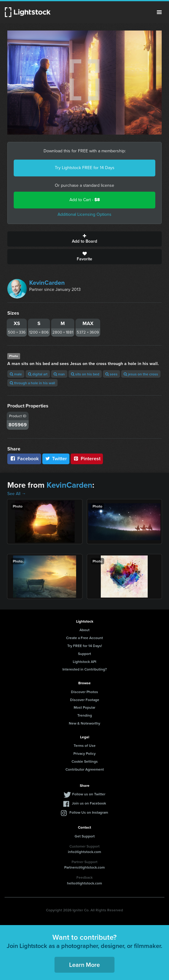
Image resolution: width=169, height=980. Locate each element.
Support (84, 654)
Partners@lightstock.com (84, 867)
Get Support (85, 836)
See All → (17, 494)
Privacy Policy (84, 753)
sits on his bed (85, 374)
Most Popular (84, 707)
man (59, 374)
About (84, 630)
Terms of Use (85, 745)
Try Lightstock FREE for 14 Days (85, 168)
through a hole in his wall (32, 383)
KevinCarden (47, 283)
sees (111, 374)
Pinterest (87, 459)
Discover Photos (84, 692)
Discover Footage (85, 700)
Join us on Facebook (89, 803)
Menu (159, 12)
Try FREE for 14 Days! (85, 646)
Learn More (84, 965)
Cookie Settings (85, 761)
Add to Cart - (85, 200)
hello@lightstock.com (84, 883)
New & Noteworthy (84, 723)
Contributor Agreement (85, 769)
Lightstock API (84, 662)
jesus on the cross (141, 374)
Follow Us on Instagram (89, 812)
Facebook (24, 459)
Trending (85, 715)
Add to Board (84, 239)
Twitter (56, 459)
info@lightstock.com (84, 852)
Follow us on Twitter (89, 794)
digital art (38, 374)
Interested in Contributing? (85, 669)
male (16, 374)
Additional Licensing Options (84, 214)
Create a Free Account (84, 638)
